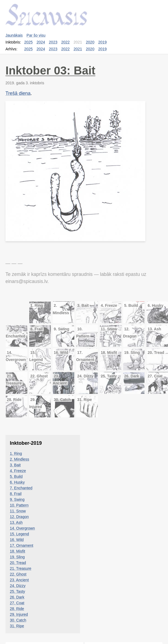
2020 (90, 42)
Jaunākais (14, 35)
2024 (41, 42)
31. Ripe (17, 626)
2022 (65, 42)
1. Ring (16, 454)
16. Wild (17, 540)
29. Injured (19, 614)
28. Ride (17, 609)
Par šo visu (36, 35)
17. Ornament (22, 545)
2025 (29, 42)
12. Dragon (19, 517)
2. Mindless (20, 459)
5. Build (16, 476)
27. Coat (17, 603)
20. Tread (18, 563)
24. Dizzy (18, 586)
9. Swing (17, 499)
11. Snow (18, 511)
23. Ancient (19, 580)
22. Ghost (18, 574)
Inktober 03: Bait (50, 70)
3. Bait (15, 465)
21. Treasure (21, 568)
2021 (78, 49)
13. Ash (16, 522)
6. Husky (17, 482)
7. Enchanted (21, 488)
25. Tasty (17, 591)
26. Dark (17, 597)
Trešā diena (18, 93)
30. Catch (18, 620)
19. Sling (17, 557)
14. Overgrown (22, 528)
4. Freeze (18, 471)
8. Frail (16, 494)
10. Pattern (19, 505)
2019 (102, 42)
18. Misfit (17, 551)
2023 (53, 42)
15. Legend (19, 534)
